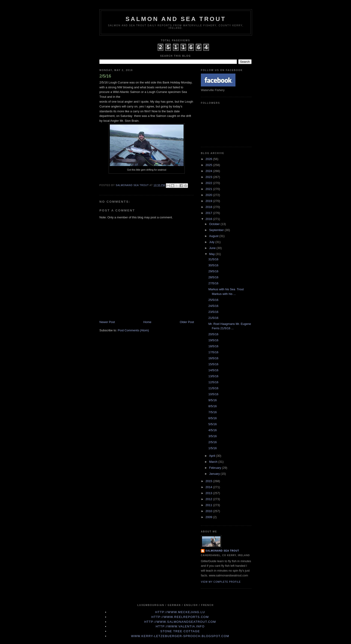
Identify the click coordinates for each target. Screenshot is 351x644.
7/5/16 (212, 412)
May (212, 254)
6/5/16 (212, 418)
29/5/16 (213, 271)
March (214, 462)
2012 (209, 499)
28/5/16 (213, 277)
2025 (209, 165)
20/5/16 (213, 334)
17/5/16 (213, 352)
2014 (209, 487)
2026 (209, 159)
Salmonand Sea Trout (222, 551)
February (216, 468)
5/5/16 (212, 424)
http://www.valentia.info (180, 626)
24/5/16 (213, 306)
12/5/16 (213, 382)
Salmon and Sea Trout (176, 19)
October (215, 224)
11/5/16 (213, 388)
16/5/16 (213, 358)
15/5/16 (213, 364)
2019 (209, 201)
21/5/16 (213, 318)
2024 (209, 171)
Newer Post (107, 322)
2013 (209, 493)
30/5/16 (213, 265)
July (212, 242)
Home (147, 322)
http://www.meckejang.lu (180, 612)
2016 (209, 219)
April (213, 456)
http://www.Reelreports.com (180, 617)
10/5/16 (213, 394)
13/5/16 (213, 376)
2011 (209, 505)
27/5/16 (213, 283)
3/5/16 (212, 436)
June (213, 248)
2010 (209, 511)
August (214, 236)
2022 (209, 183)
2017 (209, 213)
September (217, 230)
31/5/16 (213, 259)
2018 (209, 207)
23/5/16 (213, 312)
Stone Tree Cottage (180, 631)
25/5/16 (213, 300)
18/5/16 (213, 346)
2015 (209, 481)
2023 (209, 177)
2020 (209, 195)
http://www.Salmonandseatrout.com (180, 622)
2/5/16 (212, 442)
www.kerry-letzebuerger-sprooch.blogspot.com (180, 636)
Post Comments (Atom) (133, 330)
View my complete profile (221, 582)
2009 (209, 517)
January (215, 474)
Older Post (187, 322)
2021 (209, 189)
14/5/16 (213, 370)
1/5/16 (212, 448)
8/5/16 (212, 406)
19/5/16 (213, 340)
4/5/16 (212, 430)
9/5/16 (212, 400)
